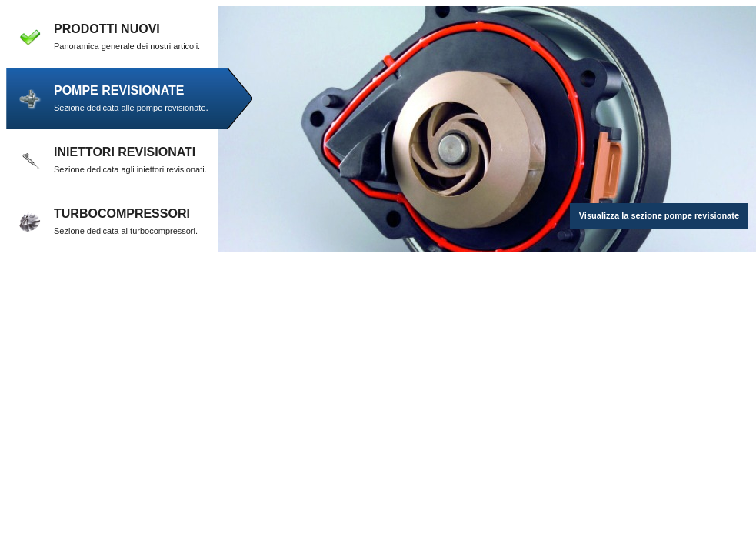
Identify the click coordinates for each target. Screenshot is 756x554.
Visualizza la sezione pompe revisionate (659, 215)
